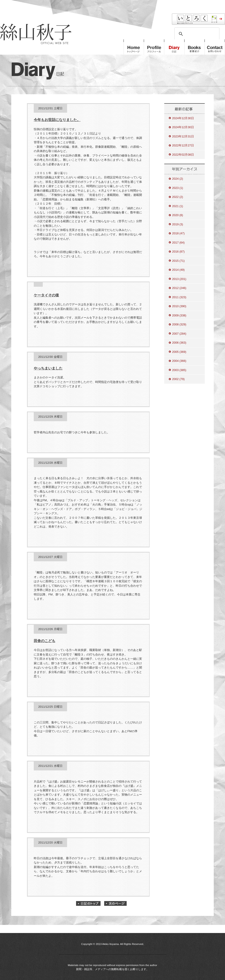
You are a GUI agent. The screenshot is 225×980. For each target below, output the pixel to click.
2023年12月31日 (183, 136)
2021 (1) (178, 206)
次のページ (115, 903)
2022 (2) (178, 197)
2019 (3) (178, 224)
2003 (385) (179, 370)
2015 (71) (178, 261)
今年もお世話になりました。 (57, 120)
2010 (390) (179, 306)
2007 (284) (179, 334)
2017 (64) (178, 243)
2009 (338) (179, 315)
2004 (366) (179, 361)
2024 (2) (178, 179)
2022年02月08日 (183, 155)
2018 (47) (178, 233)
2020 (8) (178, 215)
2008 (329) (179, 324)
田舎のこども (45, 641)
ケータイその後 (46, 295)
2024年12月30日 (183, 118)
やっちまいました (48, 368)
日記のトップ (88, 903)
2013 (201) (179, 279)
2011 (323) (179, 297)
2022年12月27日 (183, 145)
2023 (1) (178, 188)
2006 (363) (179, 343)
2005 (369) (179, 352)
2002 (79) (178, 379)
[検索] (196, 34)
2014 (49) (178, 270)
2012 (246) (179, 288)
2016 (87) (178, 252)
